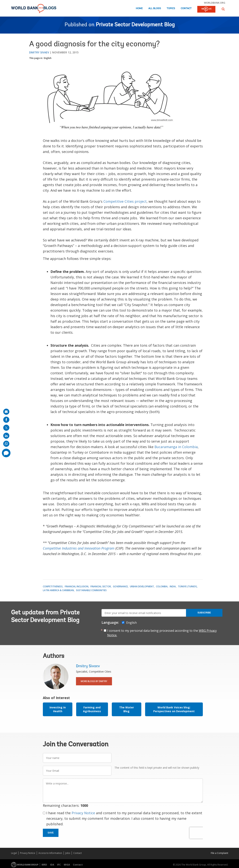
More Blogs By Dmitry (94, 681)
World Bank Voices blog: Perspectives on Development (174, 709)
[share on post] (6, 428)
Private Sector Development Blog (135, 25)
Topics (171, 8)
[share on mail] (6, 412)
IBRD (44, 865)
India (173, 586)
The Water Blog (127, 709)
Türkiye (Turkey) (187, 586)
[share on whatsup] (6, 444)
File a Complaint (219, 853)
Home (139, 8)
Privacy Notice (83, 813)
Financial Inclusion (77, 586)
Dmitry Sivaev (39, 52)
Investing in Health (58, 709)
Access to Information (50, 853)
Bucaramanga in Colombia (176, 447)
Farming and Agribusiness (92, 709)
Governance (120, 586)
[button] (223, 9)
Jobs (68, 853)
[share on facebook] (6, 420)
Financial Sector (101, 586)
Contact (186, 8)
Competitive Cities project (125, 201)
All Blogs (155, 8)
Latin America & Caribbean (58, 590)
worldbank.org (215, 3)
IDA (52, 865)
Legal (14, 853)
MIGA (67, 865)
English (48, 58)
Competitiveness (53, 586)
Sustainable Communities (91, 590)
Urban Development (142, 586)
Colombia (162, 586)
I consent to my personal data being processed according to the (162, 633)
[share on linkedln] (6, 436)
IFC (59, 865)
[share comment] (6, 453)
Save (51, 833)
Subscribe (204, 613)
